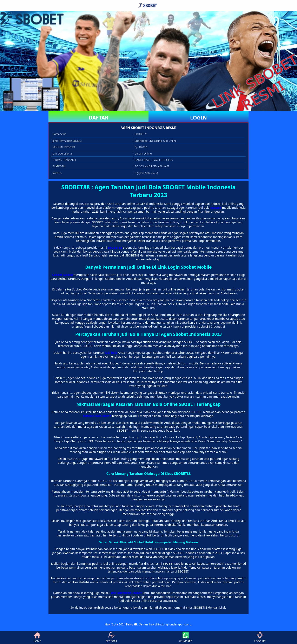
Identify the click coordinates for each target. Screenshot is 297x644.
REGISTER (111, 638)
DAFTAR (98, 117)
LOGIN (199, 117)
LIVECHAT (260, 638)
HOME (37, 638)
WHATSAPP (186, 638)
